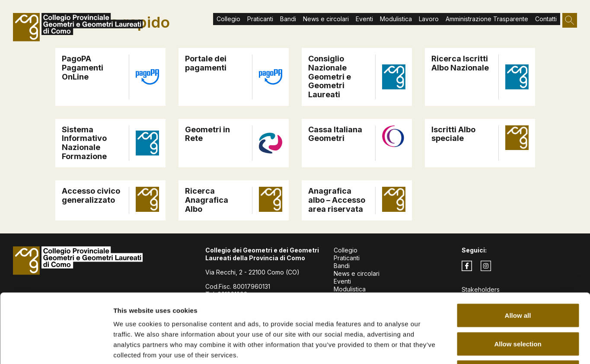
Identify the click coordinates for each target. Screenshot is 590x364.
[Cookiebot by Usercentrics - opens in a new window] (56, 347)
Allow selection (518, 279)
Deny (518, 307)
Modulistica (396, 19)
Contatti (546, 19)
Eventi (364, 19)
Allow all (518, 251)
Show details (454, 347)
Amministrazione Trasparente (487, 19)
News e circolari (326, 19)
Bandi (288, 19)
